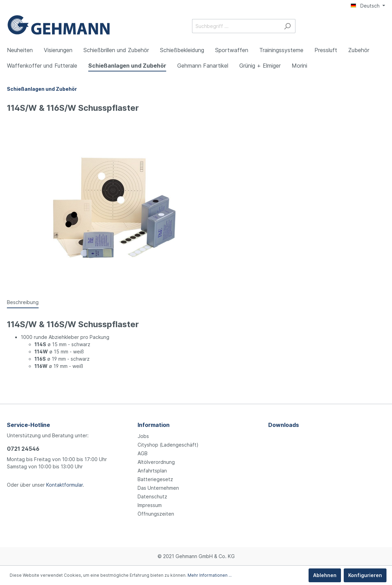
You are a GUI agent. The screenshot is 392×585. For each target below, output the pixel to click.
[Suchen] (287, 26)
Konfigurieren (365, 575)
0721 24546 (23, 449)
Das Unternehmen (158, 488)
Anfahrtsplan (152, 471)
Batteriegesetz (155, 479)
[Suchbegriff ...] (236, 26)
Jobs (143, 436)
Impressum (150, 505)
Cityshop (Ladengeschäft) (168, 445)
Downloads (284, 425)
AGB (143, 453)
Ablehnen (325, 575)
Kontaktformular (64, 485)
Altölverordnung (156, 462)
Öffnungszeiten (156, 514)
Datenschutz (152, 496)
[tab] (23, 302)
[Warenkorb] (381, 27)
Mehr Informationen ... (210, 575)
